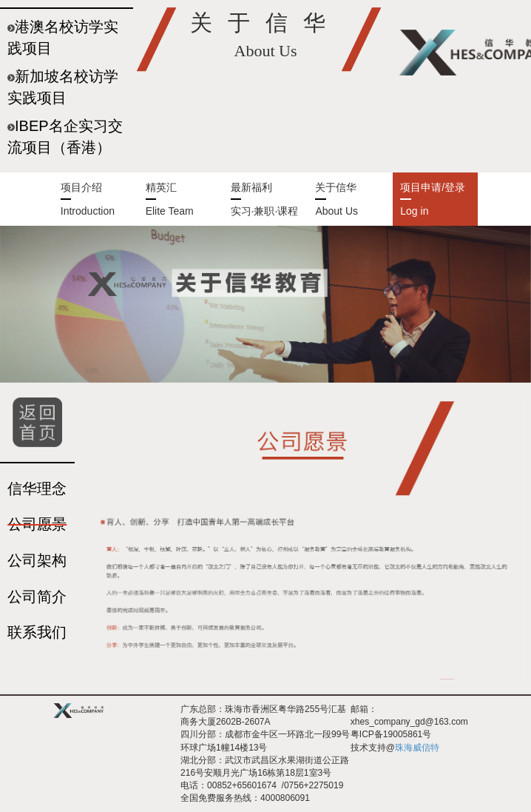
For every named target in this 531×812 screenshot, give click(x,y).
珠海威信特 (417, 748)
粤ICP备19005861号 (391, 734)
